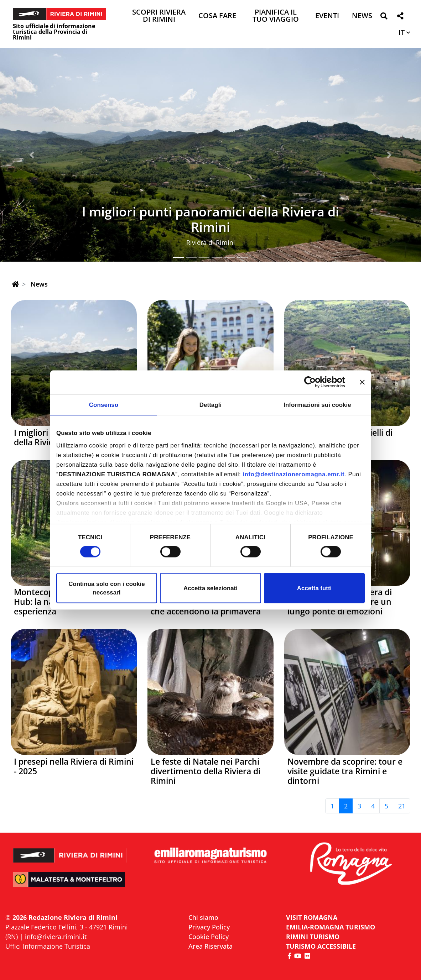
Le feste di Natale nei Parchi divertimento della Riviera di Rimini (206, 771)
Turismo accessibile (321, 946)
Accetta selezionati (210, 588)
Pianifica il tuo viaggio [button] (276, 16)
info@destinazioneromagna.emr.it (293, 474)
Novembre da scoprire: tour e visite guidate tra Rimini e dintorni (345, 771)
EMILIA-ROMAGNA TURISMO (331, 927)
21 (402, 806)
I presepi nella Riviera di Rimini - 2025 (74, 766)
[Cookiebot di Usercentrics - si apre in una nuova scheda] (314, 382)
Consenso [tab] (104, 405)
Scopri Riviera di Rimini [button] (159, 16)
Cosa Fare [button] (217, 16)
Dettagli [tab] (211, 405)
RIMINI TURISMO (313, 937)
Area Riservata (210, 946)
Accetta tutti (314, 588)
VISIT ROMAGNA (312, 917)
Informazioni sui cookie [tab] (317, 405)
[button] (384, 17)
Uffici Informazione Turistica (48, 946)
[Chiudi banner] (362, 382)
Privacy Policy (209, 927)
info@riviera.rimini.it (56, 937)
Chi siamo (203, 917)
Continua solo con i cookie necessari (107, 588)
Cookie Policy (209, 937)
